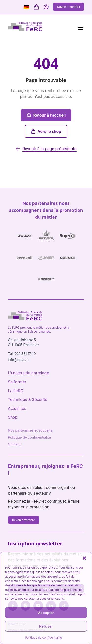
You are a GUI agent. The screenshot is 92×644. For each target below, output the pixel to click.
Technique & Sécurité (28, 399)
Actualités (17, 408)
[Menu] (79, 27)
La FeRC (16, 391)
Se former (17, 382)
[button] (84, 558)
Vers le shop (46, 131)
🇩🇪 (26, 7)
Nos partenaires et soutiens (30, 430)
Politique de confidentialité (43, 637)
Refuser (46, 626)
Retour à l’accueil (46, 115)
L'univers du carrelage (28, 373)
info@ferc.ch (18, 360)
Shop (13, 417)
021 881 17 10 (25, 354)
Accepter (46, 613)
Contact (14, 444)
